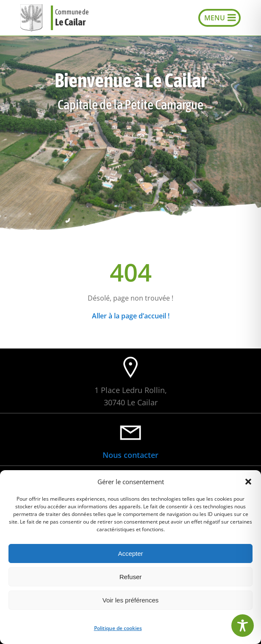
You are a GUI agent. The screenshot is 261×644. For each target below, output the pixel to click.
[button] (248, 482)
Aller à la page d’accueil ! (131, 316)
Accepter (130, 553)
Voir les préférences (131, 600)
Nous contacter (130, 455)
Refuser (131, 577)
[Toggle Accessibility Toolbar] (243, 626)
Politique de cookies (118, 628)
